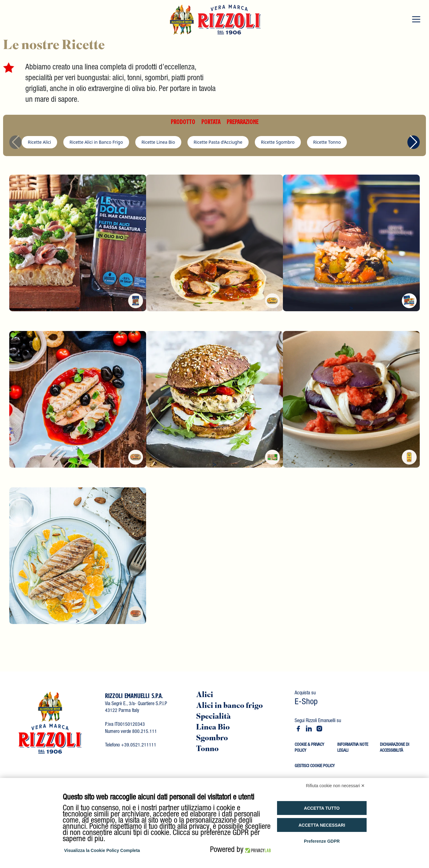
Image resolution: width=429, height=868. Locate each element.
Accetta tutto (322, 808)
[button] (414, 142)
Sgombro (212, 739)
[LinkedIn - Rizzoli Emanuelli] (309, 729)
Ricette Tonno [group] (327, 142)
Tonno (207, 749)
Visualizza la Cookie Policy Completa (102, 850)
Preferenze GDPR (322, 841)
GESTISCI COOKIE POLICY (315, 766)
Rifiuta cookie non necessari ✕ (336, 786)
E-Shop (306, 703)
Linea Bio (213, 728)
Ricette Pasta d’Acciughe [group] (218, 142)
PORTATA (211, 122)
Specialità (213, 717)
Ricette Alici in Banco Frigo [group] (96, 142)
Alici (205, 695)
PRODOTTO (183, 122)
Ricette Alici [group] (39, 142)
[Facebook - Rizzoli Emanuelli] (298, 729)
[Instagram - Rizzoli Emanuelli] (319, 729)
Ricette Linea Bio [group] (158, 142)
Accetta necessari (322, 825)
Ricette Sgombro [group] (278, 142)
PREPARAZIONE (243, 122)
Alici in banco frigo (229, 706)
